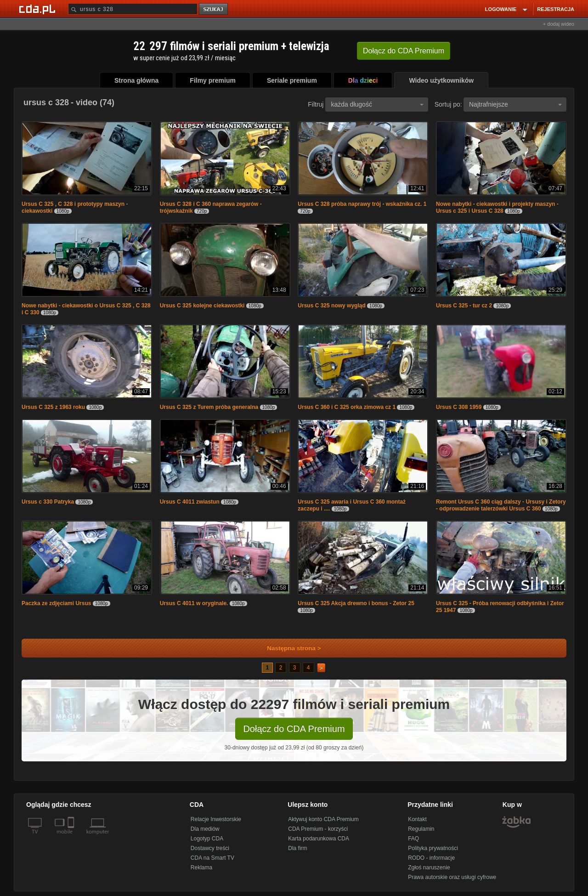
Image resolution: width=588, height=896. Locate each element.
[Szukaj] (133, 9)
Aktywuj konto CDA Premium (323, 819)
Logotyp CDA (207, 839)
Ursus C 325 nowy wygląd (331, 306)
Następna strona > (288, 648)
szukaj (214, 9)
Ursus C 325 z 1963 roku (53, 407)
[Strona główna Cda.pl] (39, 9)
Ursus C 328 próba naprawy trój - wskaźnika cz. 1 (362, 204)
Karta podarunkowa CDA (319, 839)
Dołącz (404, 51)
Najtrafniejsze (515, 104)
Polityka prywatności (433, 848)
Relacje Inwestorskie (216, 819)
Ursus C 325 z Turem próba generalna (209, 407)
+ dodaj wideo (559, 24)
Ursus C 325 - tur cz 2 (464, 306)
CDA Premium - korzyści (318, 829)
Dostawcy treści (210, 848)
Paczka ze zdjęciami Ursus (56, 603)
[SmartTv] (72, 837)
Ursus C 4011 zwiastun (190, 502)
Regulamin (421, 829)
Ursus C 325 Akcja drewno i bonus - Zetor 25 (356, 603)
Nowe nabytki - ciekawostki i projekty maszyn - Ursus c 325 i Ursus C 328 (497, 207)
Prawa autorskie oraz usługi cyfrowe (452, 877)
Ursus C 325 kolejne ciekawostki (202, 306)
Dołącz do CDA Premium (294, 729)
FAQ (413, 839)
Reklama (201, 868)
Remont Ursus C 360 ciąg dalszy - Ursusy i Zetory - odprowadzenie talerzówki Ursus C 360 (501, 505)
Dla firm (297, 848)
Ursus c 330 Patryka (48, 502)
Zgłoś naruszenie (429, 868)
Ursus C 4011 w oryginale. (194, 603)
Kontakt (417, 819)
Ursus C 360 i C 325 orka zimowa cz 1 (347, 407)
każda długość (377, 104)
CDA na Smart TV (212, 858)
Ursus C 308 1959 (459, 407)
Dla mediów (205, 829)
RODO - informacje (431, 858)
